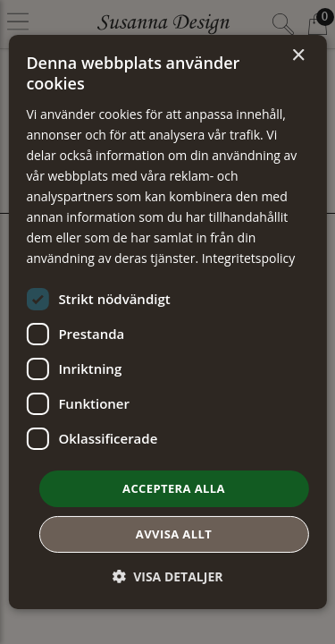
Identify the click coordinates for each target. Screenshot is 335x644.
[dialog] (167, 322)
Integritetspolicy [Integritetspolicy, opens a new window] (249, 258)
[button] (168, 576)
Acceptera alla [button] (174, 487)
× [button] (298, 56)
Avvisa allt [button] (174, 534)
